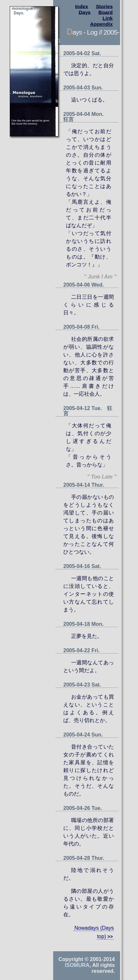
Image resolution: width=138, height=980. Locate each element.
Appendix (101, 24)
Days (84, 12)
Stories (104, 6)
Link (107, 18)
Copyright (71, 959)
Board (106, 12)
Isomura (77, 965)
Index (82, 6)
